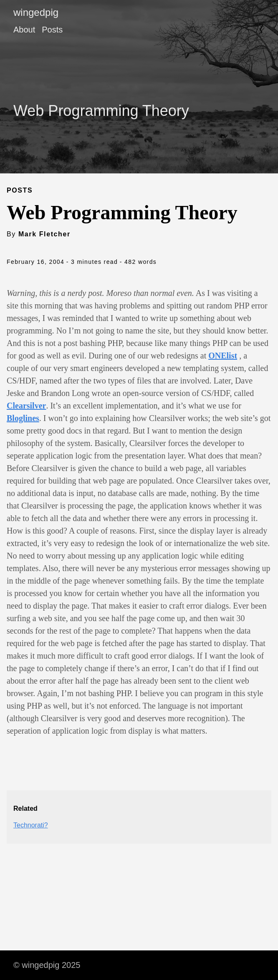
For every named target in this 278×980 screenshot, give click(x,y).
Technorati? (31, 825)
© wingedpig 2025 (47, 965)
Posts (52, 30)
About (24, 30)
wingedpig (36, 12)
